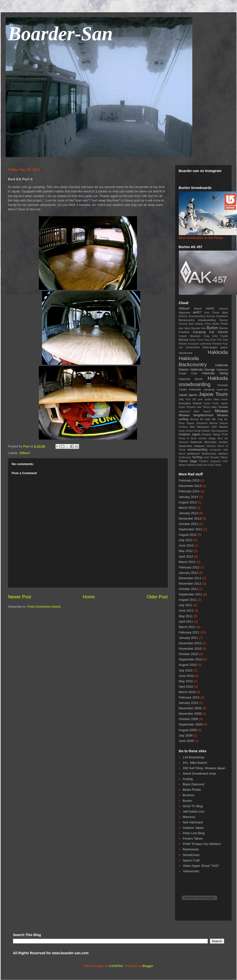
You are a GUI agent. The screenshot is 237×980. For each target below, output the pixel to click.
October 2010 (188, 654)
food (225, 340)
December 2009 (190, 708)
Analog (188, 779)
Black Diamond (193, 784)
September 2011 (191, 594)
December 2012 (190, 518)
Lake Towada (219, 407)
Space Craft (191, 860)
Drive (213, 340)
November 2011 (190, 584)
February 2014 (189, 491)
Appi (225, 312)
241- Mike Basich (195, 763)
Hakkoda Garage (202, 369)
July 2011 (186, 605)
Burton (212, 328)
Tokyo (224, 457)
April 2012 (186, 557)
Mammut (189, 817)
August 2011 (188, 600)
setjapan (199, 446)
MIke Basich (202, 411)
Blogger (148, 966)
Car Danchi (219, 332)
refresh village (207, 438)
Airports (223, 309)
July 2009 (186, 735)
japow (193, 395)
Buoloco (188, 795)
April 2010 (186, 687)
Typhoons (216, 461)
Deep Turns (196, 340)
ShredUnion (191, 855)
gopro (224, 347)
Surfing (197, 457)
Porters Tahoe (211, 434)
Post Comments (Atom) (44, 607)
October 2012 (188, 524)
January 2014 (188, 497)
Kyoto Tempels (187, 407)
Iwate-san (222, 390)
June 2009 (186, 741)
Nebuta (214, 423)
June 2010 (186, 676)
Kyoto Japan (220, 403)
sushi (206, 457)
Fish (219, 340)
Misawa (221, 411)
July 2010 (186, 670)
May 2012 (186, 551)
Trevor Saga (188, 461)
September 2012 (191, 529)
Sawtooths (186, 446)
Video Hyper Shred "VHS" (201, 866)
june (200, 399)
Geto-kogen (210, 347)
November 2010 (190, 649)
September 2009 (191, 724)
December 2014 (190, 486)
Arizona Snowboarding (192, 316)
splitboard (193, 453)
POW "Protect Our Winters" (202, 844)
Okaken (206, 431)
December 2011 (190, 578)
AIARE (210, 308)
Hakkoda (218, 352)
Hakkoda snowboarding (203, 381)
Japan (183, 395)
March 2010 (187, 692)
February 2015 (189, 480)
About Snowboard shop (199, 773)
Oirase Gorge (193, 431)
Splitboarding (209, 454)
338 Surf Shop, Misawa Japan (204, 768)
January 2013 (188, 513)
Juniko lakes (212, 399)
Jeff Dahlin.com (194, 812)
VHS (225, 461)
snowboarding (197, 450)
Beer (191, 324)
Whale (182, 465)
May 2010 (186, 681)
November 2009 (190, 714)
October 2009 (188, 719)
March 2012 (187, 562)
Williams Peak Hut (197, 465)
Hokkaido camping (202, 389)
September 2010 (191, 659)
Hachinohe (186, 353)
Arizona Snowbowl (217, 316)
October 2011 (188, 589)
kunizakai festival (190, 403)
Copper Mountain (190, 336)
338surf (24, 453)
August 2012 (188, 535)
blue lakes (185, 328)
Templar (215, 457)
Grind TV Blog (193, 806)
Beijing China (203, 324)
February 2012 (189, 567)
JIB (194, 399)
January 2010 (188, 703)
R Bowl (192, 438)
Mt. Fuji (217, 419)
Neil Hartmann (199, 427)
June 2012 (186, 545)
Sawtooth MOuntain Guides (209, 442)
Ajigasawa (185, 313)
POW (225, 435)
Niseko (223, 427)
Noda (182, 431)
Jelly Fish (185, 399)
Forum (183, 343)
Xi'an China (215, 465)
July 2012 (186, 540)
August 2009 (188, 730)
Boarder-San (61, 34)
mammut (184, 411)
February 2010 (189, 697)
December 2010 (190, 643)
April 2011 (186, 622)
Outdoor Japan (190, 434)
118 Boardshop (194, 757)
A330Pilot (116, 966)
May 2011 (186, 616)
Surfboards (185, 457)
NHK (214, 427)
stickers (223, 453)
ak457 (197, 312)
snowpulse (215, 450)
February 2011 (189, 632)
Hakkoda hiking (215, 373)
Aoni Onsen (212, 313)
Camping (199, 332)
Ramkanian (191, 849)
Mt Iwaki (205, 419)
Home (89, 597)
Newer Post (20, 597)
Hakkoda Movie (191, 379)
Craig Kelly (211, 336)
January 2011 (188, 638)
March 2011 (187, 627)
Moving (194, 419)
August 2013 (188, 502)
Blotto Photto (220, 324)
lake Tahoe (203, 407)
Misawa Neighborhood (196, 415)
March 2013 (187, 508)
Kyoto (207, 403)
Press (182, 438)
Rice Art (223, 438)
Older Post (157, 597)
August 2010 (188, 665)
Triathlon (204, 461)
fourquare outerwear (200, 344)
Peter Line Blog (194, 833)
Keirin (225, 399)
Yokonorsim (191, 871)
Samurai (184, 442)
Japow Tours (213, 394)
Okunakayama (220, 431)
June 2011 (186, 611)
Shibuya (211, 446)
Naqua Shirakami (197, 423)
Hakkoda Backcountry (193, 361)
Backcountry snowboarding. (198, 320)
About (198, 308)
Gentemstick (193, 347)
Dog (206, 340)
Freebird (217, 344)
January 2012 (188, 573)
